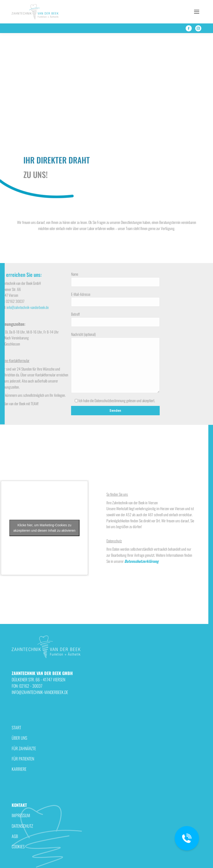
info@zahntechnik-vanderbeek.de (28, 307)
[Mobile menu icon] (197, 12)
